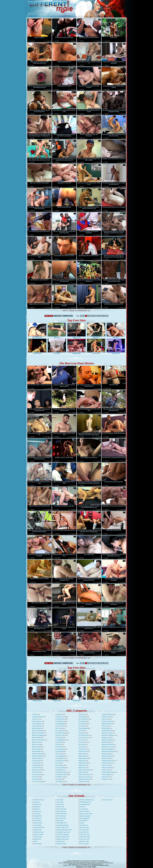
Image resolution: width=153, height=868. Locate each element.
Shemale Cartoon (107, 733)
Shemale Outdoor (107, 756)
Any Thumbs (116, 700)
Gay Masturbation (61, 772)
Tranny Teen (105, 777)
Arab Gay (35, 719)
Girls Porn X (84, 825)
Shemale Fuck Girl (107, 747)
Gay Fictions (84, 809)
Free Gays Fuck (108, 800)
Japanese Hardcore (84, 779)
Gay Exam (59, 742)
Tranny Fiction (61, 844)
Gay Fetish (59, 747)
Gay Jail (58, 763)
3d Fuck (35, 714)
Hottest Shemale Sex (63, 837)
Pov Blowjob (106, 728)
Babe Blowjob (37, 728)
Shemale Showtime (63, 839)
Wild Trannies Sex (86, 802)
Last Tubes (57, 353)
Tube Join (57, 337)
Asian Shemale (37, 726)
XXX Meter (84, 821)
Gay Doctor (59, 737)
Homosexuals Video (86, 814)
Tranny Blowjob (107, 763)
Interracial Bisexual (84, 774)
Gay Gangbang (60, 756)
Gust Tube (60, 802)
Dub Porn (116, 337)
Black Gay (35, 744)
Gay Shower (82, 724)
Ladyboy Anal (83, 781)
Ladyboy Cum (106, 717)
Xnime (82, 823)
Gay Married (59, 770)
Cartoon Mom (36, 765)
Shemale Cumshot (107, 740)
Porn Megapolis (85, 818)
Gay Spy (81, 731)
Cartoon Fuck (36, 763)
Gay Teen (81, 733)
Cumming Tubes (85, 804)
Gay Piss (81, 714)
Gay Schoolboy (83, 719)
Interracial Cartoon (84, 777)
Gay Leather (59, 765)
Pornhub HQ (76, 353)
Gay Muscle (59, 777)
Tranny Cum (105, 765)
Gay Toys (81, 740)
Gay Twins (82, 744)
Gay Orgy (58, 779)
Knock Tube (61, 807)
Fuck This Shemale (63, 834)
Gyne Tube (60, 804)
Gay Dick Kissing (61, 733)
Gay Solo (81, 726)
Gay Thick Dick (83, 735)
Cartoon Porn (36, 768)
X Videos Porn (84, 830)
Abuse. (107, 865)
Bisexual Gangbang (38, 735)
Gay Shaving (82, 721)
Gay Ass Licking (37, 781)
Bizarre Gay (36, 742)
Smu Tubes (60, 821)
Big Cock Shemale (38, 731)
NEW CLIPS (58, 316)
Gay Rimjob (82, 717)
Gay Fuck (58, 754)
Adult (96, 700)
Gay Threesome (83, 737)
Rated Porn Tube (62, 814)
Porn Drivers (116, 353)
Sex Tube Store (62, 818)
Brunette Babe (37, 751)
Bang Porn (96, 337)
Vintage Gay (105, 779)
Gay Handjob (59, 758)
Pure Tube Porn (62, 811)
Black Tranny (36, 749)
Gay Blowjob (59, 721)
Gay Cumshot (60, 731)
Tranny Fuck (106, 770)
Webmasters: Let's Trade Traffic (86, 867)
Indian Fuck (82, 765)
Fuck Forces (96, 353)
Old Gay (104, 726)
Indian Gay (82, 768)
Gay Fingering (60, 749)
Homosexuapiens (85, 816)
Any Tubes (60, 800)
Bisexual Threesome (38, 740)
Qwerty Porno (37, 684)
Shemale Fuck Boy (107, 744)
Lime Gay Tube (85, 839)
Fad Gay (83, 807)
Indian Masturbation (85, 770)
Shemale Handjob (107, 749)
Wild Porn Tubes (116, 684)
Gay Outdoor (59, 781)
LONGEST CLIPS (68, 316)
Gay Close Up (60, 726)
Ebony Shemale (37, 770)
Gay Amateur (36, 774)
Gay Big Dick (60, 719)
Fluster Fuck (37, 353)
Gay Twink (82, 742)
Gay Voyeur (82, 749)
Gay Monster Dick (61, 774)
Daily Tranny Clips (63, 827)
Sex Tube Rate (61, 816)
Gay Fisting (59, 751)
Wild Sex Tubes (37, 700)
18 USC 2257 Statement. (98, 865)
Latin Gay (105, 719)
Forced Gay (36, 772)
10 (104, 316)
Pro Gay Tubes (85, 844)
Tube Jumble (57, 684)
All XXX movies (37, 337)
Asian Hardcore (37, 721)
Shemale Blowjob (107, 731)
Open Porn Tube (85, 837)
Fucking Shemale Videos (64, 830)
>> (107, 316)
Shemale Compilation (108, 735)
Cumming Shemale (63, 825)
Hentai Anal (82, 754)
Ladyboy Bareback (107, 714)
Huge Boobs (82, 756)
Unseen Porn (96, 684)
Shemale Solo (106, 758)
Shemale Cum (106, 737)
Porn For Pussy (85, 827)
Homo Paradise (85, 811)
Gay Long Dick (60, 768)
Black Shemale (37, 747)
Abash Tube (76, 700)
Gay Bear (58, 714)
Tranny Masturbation (108, 772)
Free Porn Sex (84, 832)
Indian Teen (82, 772)
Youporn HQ (57, 700)
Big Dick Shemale (38, 733)
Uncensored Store (76, 684)
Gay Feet (58, 744)
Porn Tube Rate (62, 809)
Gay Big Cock (60, 717)
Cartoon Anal (36, 761)
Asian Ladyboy (37, 724)
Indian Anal (82, 761)
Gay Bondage (59, 724)
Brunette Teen (36, 758)
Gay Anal (35, 777)
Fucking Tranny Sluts (63, 832)
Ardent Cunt (76, 337)
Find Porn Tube (85, 834)
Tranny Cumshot (107, 768)
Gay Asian (35, 779)
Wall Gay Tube (85, 841)
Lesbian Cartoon (107, 721)
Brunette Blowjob (38, 754)
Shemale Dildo (106, 742)
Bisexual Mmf (37, 737)
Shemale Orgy (106, 754)
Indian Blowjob (83, 763)
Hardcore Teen (83, 751)
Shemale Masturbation (108, 751)
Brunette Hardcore (38, 756)
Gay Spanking (83, 728)
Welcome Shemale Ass (87, 800)
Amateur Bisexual (38, 717)
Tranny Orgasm (106, 774)
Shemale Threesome (108, 761)
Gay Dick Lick (60, 735)
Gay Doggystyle (60, 740)
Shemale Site (61, 841)
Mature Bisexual (107, 724)
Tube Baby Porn (62, 823)
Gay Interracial (60, 761)
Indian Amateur (83, 758)
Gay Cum (58, 728)
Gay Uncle (82, 747)
